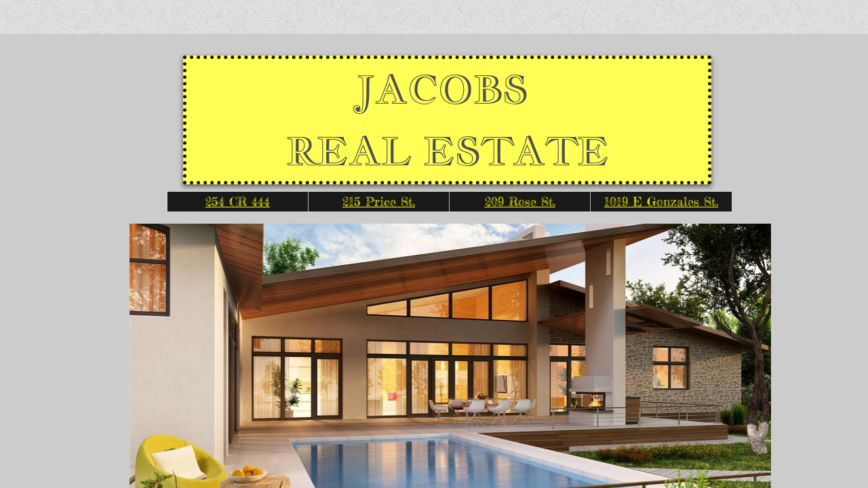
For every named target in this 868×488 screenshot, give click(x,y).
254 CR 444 (238, 201)
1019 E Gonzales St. (661, 201)
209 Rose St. (520, 201)
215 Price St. (379, 201)
